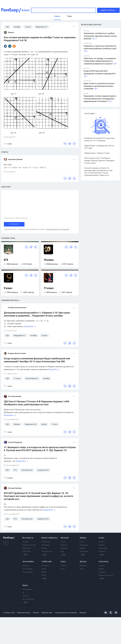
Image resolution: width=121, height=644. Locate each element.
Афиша (83, 538)
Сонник (102, 566)
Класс (63, 562)
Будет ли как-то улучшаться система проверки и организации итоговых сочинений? (99, 86)
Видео (25, 585)
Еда (62, 552)
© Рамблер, (7, 613)
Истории (45, 566)
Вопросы (83, 566)
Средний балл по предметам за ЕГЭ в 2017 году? (99, 147)
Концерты (84, 545)
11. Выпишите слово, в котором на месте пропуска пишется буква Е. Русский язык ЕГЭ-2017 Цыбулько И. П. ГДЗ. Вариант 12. (40, 449)
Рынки (44, 548)
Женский (65, 538)
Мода (63, 542)
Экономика (46, 542)
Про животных (29, 599)
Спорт (101, 538)
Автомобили (28, 562)
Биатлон (102, 552)
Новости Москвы (29, 545)
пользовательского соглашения (57, 229)
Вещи (44, 572)
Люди (44, 569)
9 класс (8, 288)
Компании (46, 545)
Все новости (28, 538)
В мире (25, 542)
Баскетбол (103, 548)
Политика (26, 548)
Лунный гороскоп (106, 575)
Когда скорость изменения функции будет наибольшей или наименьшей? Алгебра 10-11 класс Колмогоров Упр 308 (37, 360)
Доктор (83, 562)
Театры (83, 548)
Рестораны (84, 552)
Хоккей (102, 545)
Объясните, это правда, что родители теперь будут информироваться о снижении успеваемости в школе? (100, 61)
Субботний (47, 562)
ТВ (23, 593)
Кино (82, 542)
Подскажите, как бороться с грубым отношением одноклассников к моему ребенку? (100, 36)
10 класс (49, 260)
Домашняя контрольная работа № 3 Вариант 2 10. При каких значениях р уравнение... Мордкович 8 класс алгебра (37, 314)
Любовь (64, 548)
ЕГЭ (6, 260)
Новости (26, 566)
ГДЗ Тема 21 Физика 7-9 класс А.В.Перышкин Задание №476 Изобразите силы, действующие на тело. (36, 403)
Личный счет (47, 552)
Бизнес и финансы (50, 538)
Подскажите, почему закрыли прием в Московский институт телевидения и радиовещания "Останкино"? (100, 99)
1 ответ (8, 144)
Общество (27, 552)
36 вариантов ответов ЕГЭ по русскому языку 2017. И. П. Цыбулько (99, 139)
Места (44, 575)
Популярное (28, 589)
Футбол (102, 542)
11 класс (49, 288)
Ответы (64, 566)
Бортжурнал (28, 572)
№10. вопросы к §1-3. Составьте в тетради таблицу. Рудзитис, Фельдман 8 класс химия (99, 161)
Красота (64, 545)
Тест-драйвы (28, 569)
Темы (63, 569)
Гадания (102, 572)
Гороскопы (104, 562)
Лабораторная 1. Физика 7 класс (97, 153)
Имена (101, 569)
